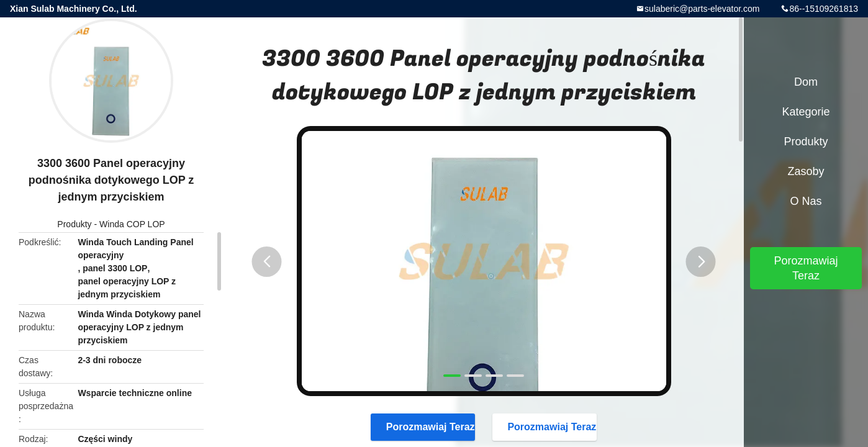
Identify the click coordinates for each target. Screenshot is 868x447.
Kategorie (806, 112)
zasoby (806, 171)
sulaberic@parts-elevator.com (702, 9)
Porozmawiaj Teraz (424, 427)
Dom (806, 82)
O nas (806, 201)
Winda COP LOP (132, 224)
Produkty (74, 224)
